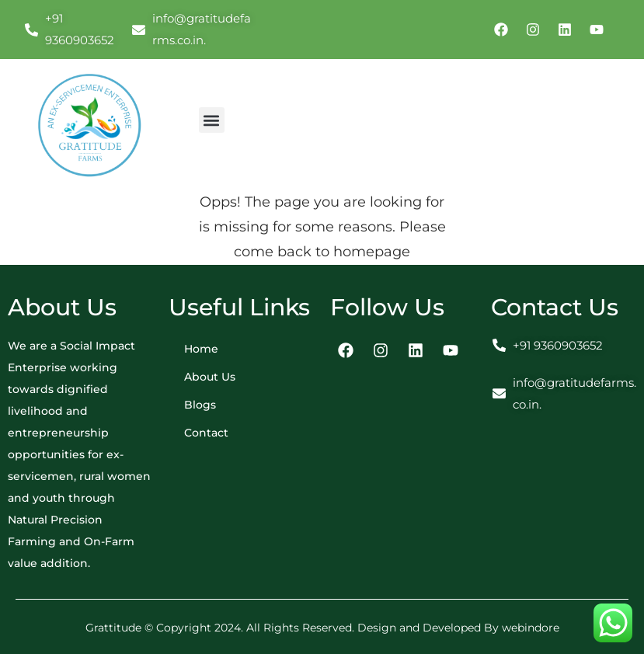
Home (201, 349)
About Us (210, 377)
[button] (212, 120)
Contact (206, 433)
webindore (531, 628)
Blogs (200, 405)
